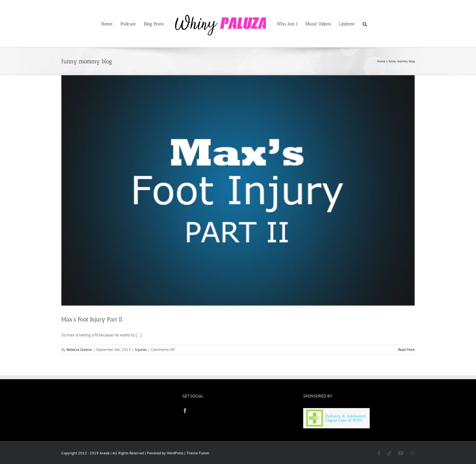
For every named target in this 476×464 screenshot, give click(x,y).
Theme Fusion (198, 453)
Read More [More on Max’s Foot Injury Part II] (406, 349)
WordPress (175, 453)
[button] (365, 24)
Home (381, 61)
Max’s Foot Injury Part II (92, 319)
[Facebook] (185, 411)
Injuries (141, 349)
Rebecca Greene (79, 349)
